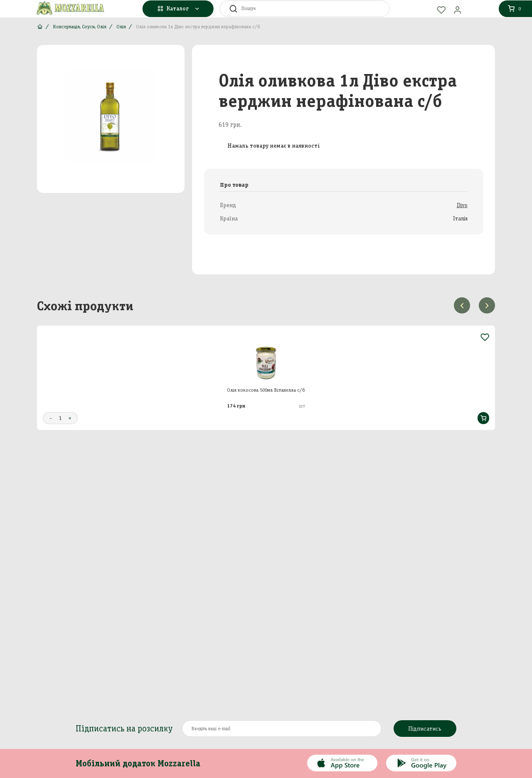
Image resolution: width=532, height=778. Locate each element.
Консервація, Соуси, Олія (80, 27)
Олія (121, 27)
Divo (462, 205)
